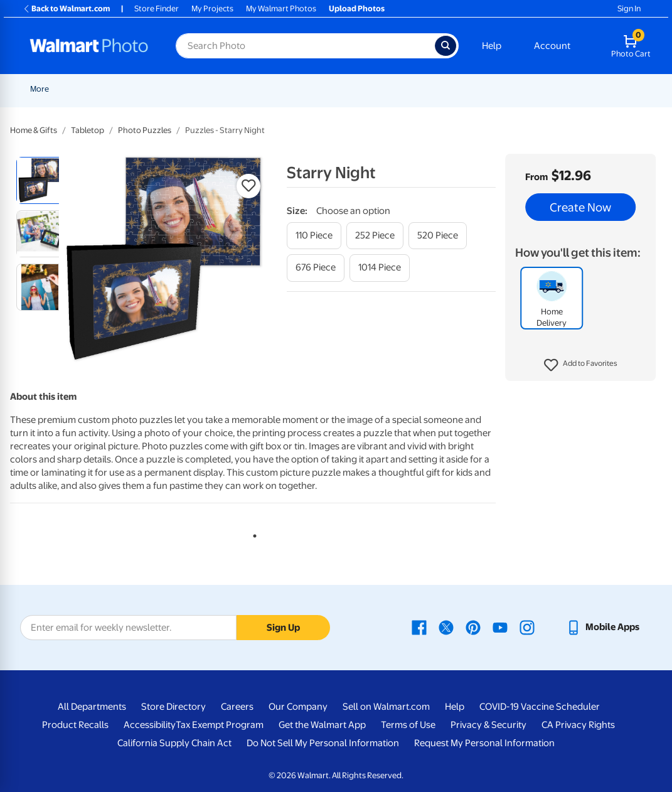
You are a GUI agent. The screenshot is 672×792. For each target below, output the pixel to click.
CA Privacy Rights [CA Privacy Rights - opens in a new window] (578, 725)
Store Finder (157, 8)
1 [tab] (252, 533)
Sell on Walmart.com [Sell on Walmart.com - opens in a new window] (386, 707)
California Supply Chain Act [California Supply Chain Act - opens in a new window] (174, 743)
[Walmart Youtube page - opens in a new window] (500, 627)
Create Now (580, 207)
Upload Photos (357, 8)
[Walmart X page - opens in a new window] (446, 627)
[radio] (40, 180)
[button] (581, 365)
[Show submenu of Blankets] (530, 89)
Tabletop (88, 130)
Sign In (629, 8)
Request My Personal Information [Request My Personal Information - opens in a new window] (484, 743)
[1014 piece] (380, 268)
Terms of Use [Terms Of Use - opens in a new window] (408, 725)
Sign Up (283, 628)
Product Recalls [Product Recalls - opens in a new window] (75, 725)
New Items (94, 89)
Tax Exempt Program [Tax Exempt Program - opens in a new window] (220, 725)
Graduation (149, 89)
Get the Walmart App (322, 725)
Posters (376, 89)
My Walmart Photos (281, 8)
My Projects (212, 8)
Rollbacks (43, 89)
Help (492, 46)
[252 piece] (375, 236)
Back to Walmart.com (66, 8)
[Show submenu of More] (638, 89)
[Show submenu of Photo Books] (598, 89)
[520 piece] (438, 236)
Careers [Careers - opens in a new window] (237, 707)
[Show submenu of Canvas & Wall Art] (478, 89)
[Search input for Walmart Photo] (305, 46)
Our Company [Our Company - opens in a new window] (298, 707)
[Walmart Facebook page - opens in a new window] (419, 627)
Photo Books (569, 89)
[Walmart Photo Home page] (89, 46)
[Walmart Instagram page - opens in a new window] (527, 627)
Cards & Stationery (307, 89)
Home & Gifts (34, 130)
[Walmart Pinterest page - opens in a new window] (473, 627)
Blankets (509, 89)
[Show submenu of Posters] (395, 89)
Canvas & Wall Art (442, 89)
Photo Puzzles (145, 130)
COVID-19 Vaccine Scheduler (540, 707)
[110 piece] (314, 236)
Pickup (196, 89)
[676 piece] (316, 268)
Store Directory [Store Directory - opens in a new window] (173, 707)
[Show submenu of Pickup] (215, 89)
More (623, 89)
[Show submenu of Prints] (257, 89)
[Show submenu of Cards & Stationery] (346, 89)
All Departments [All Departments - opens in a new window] (92, 707)
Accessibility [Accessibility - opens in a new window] (150, 725)
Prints (241, 89)
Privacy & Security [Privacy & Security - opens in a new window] (488, 725)
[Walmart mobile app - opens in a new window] (603, 627)
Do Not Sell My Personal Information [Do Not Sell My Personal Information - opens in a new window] (323, 743)
